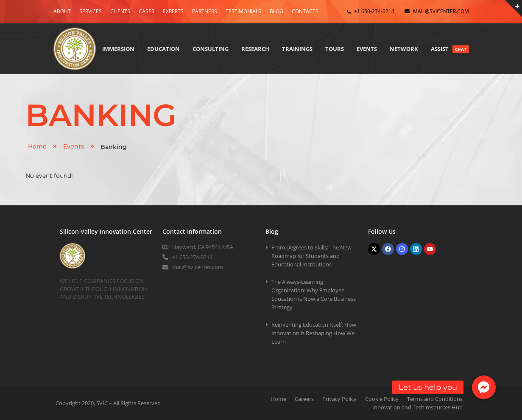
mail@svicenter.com (441, 11)
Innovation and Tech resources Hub (417, 407)
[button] (484, 387)
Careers (304, 399)
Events (79, 146)
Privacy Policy (339, 399)
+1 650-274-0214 (374, 11)
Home (42, 146)
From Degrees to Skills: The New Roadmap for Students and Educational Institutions (311, 256)
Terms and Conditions (435, 399)
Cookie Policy (382, 399)
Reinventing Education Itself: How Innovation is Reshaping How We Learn (314, 333)
